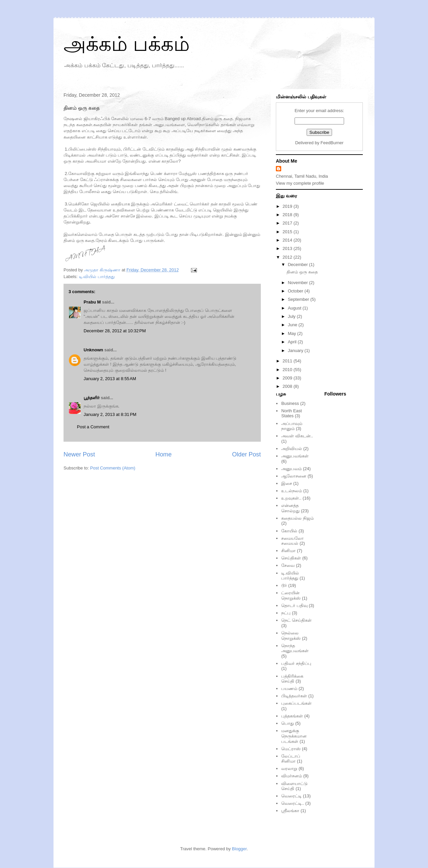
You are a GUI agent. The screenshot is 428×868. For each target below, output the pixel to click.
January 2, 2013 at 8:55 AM (110, 379)
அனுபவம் (291, 469)
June (293, 325)
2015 (288, 232)
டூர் (284, 585)
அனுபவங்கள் (295, 456)
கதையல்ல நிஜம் (297, 518)
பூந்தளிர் (92, 398)
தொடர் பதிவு (294, 605)
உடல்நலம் (292, 491)
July (292, 316)
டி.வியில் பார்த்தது (97, 277)
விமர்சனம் (292, 776)
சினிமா (288, 551)
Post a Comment (93, 427)
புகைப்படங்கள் (296, 703)
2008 (288, 386)
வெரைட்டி (291, 796)
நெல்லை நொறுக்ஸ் (291, 636)
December (299, 265)
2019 (288, 206)
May (293, 333)
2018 (288, 215)
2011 (288, 361)
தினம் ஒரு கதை (302, 272)
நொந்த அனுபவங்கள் (295, 648)
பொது (288, 723)
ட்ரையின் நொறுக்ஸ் (291, 595)
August (295, 308)
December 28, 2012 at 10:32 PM (115, 331)
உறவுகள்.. (291, 498)
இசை (287, 483)
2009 (288, 378)
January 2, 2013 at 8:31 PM (110, 414)
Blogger (239, 849)
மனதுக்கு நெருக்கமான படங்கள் (294, 736)
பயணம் (289, 688)
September (299, 299)
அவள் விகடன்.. (297, 436)
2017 (288, 223)
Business (290, 403)
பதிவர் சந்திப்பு (296, 663)
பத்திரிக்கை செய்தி (292, 679)
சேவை (288, 565)
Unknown (93, 350)
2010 (288, 370)
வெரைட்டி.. (293, 803)
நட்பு (286, 613)
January (296, 351)
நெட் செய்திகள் (296, 620)
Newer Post (79, 454)
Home (164, 454)
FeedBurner (332, 143)
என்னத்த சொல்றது (290, 508)
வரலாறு (289, 768)
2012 (288, 257)
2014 (288, 240)
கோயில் (289, 531)
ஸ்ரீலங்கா (290, 811)
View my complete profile (300, 183)
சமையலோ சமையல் (292, 541)
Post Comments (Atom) (113, 468)
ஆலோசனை (294, 476)
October (296, 291)
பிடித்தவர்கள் (294, 696)
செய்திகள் (291, 558)
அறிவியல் (292, 449)
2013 (288, 248)
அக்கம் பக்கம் (127, 44)
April (293, 342)
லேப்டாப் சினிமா (291, 759)
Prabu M (92, 302)
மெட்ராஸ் (291, 749)
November (299, 283)
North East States (291, 413)
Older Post (246, 454)
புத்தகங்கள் (292, 716)
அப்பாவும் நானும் (292, 426)
